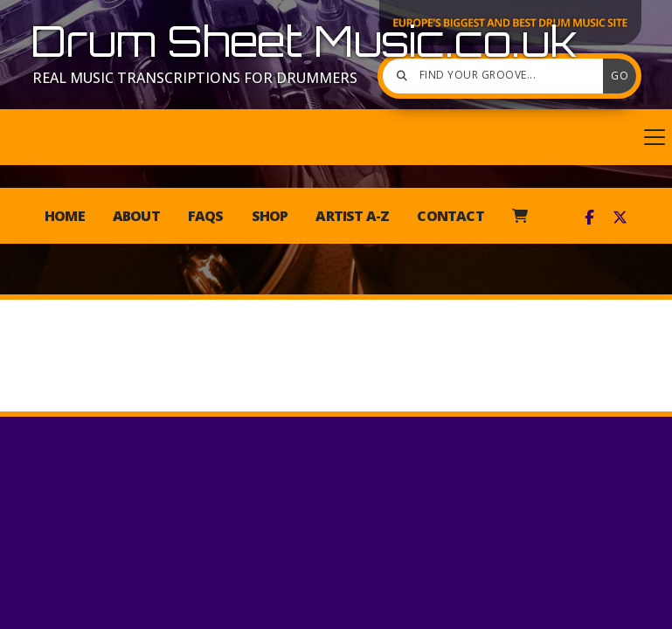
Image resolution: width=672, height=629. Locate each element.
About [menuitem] (136, 216)
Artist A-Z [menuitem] (352, 216)
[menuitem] (520, 216)
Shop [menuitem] (270, 216)
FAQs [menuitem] (206, 216)
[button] (336, 137)
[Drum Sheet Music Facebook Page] (589, 218)
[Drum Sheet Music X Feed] (620, 218)
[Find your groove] (497, 76)
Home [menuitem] (65, 216)
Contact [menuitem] (450, 216)
